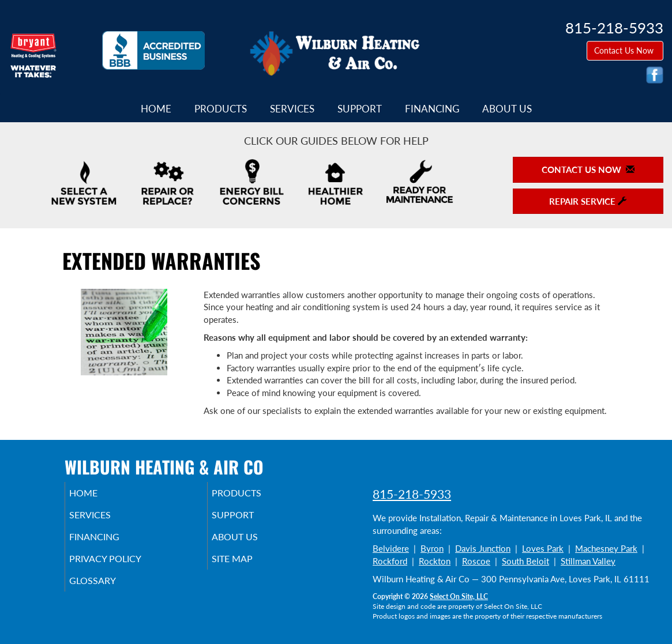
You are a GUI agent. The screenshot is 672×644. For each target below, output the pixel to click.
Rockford (390, 561)
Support (360, 109)
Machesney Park (606, 548)
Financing (432, 109)
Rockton (435, 561)
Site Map (248, 567)
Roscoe (476, 561)
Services (292, 109)
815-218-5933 (412, 494)
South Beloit (525, 561)
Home (156, 109)
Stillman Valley (588, 561)
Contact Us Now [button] (625, 50)
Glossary (108, 591)
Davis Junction (483, 548)
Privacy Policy (123, 567)
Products (221, 109)
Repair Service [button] (588, 201)
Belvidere (391, 548)
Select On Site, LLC (459, 596)
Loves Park (543, 548)
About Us (507, 109)
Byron (432, 548)
